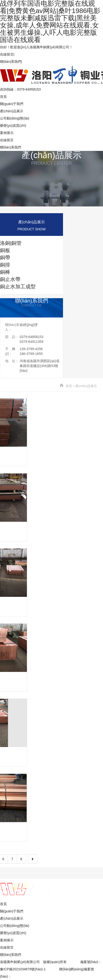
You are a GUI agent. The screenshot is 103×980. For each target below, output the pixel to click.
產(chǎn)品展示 (12, 111)
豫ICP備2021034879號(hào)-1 (23, 969)
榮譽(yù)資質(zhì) (13, 126)
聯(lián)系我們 (11, 62)
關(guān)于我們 (12, 104)
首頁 (3, 97)
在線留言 (7, 54)
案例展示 (7, 133)
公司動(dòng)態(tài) (15, 118)
